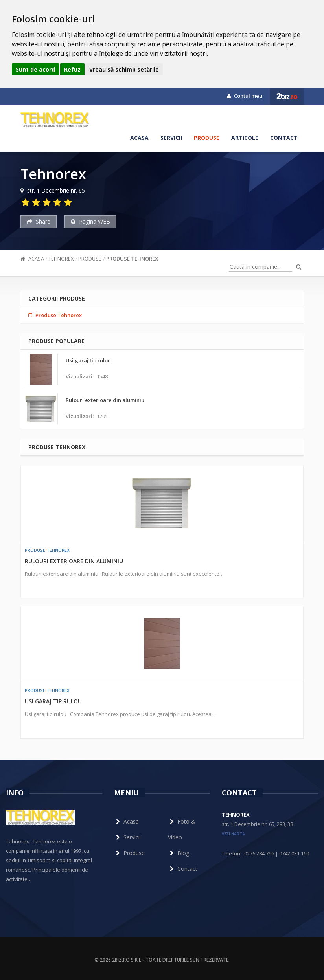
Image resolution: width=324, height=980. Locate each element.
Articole (245, 138)
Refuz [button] (72, 69)
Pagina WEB (90, 221)
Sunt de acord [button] (35, 69)
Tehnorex (61, 259)
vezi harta (233, 834)
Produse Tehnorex (132, 259)
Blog (179, 853)
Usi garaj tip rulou (53, 701)
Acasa (139, 138)
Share (39, 221)
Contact (284, 138)
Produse (207, 138)
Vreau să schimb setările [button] (124, 69)
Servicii (171, 138)
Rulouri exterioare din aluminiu (74, 561)
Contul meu (245, 96)
